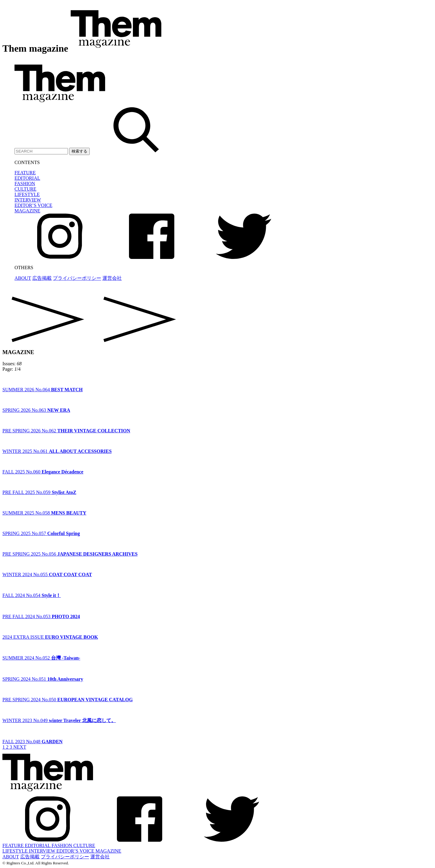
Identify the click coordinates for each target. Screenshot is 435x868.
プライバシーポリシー (77, 278)
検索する (79, 151)
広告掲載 (42, 278)
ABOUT (23, 278)
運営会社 (112, 278)
